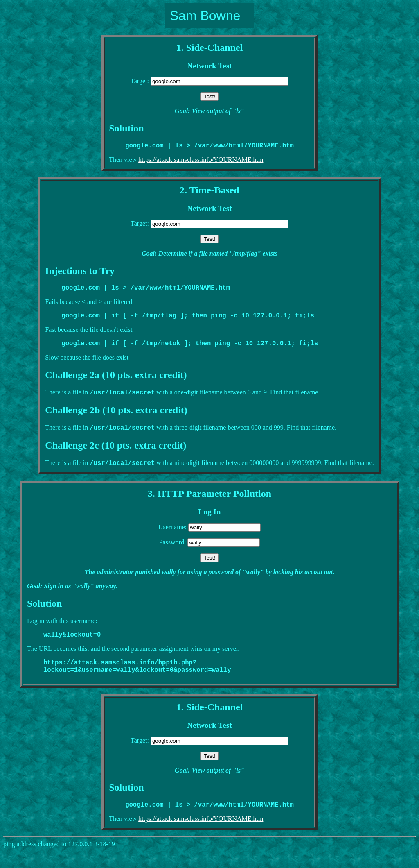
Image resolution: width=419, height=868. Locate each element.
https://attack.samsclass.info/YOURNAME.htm (201, 161)
